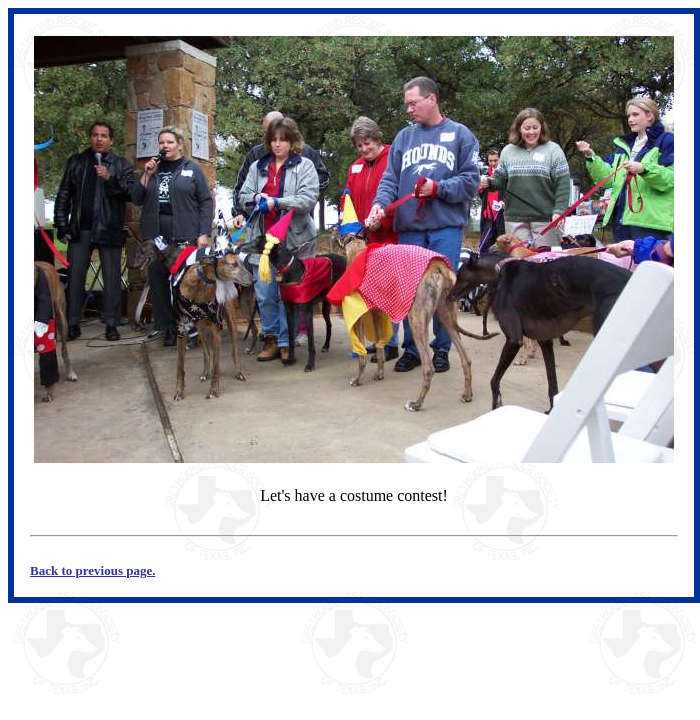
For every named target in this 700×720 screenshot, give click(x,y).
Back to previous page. (92, 570)
